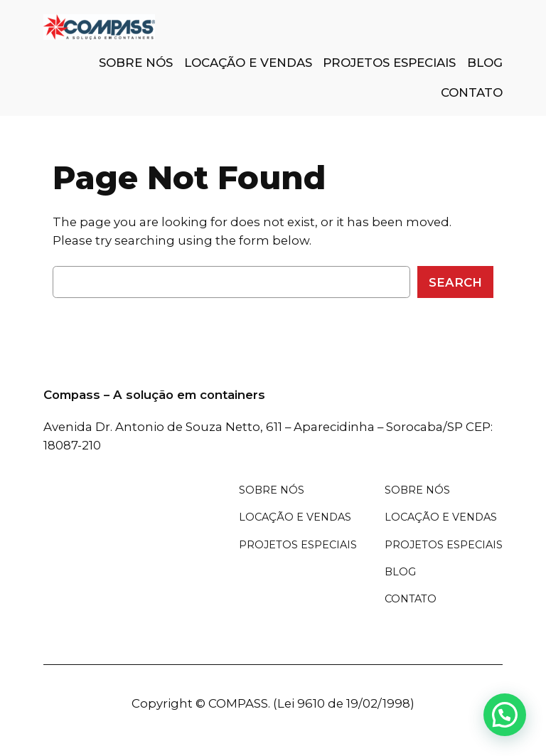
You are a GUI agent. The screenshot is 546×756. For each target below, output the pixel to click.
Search (455, 282)
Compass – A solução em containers (154, 395)
